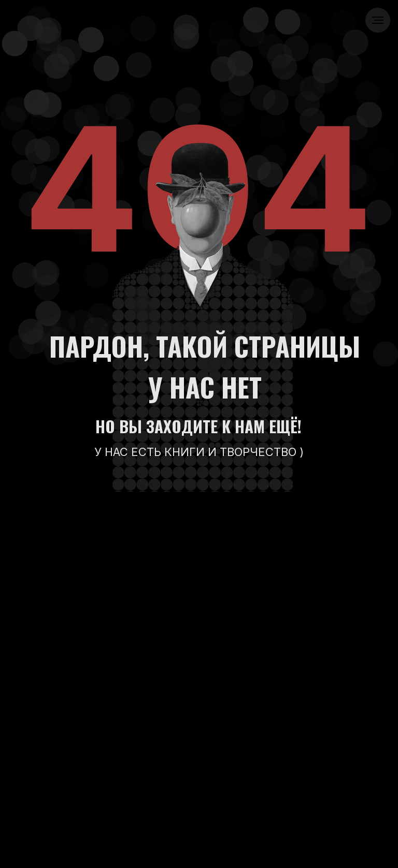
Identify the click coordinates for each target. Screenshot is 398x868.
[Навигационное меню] (378, 20)
